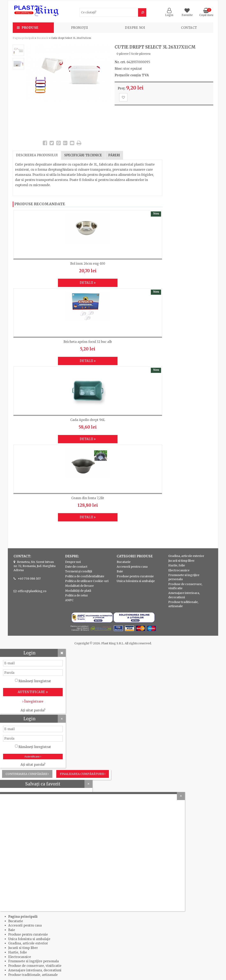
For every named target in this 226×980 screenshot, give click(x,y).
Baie (120, 571)
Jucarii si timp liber (181, 561)
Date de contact (76, 567)
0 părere (123, 54)
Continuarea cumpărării (27, 774)
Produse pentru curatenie (135, 576)
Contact (189, 28)
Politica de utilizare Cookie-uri (87, 581)
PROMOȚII (80, 28)
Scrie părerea (141, 54)
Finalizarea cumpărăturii (83, 774)
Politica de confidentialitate (85, 576)
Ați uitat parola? (33, 710)
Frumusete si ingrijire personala (33, 961)
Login (169, 13)
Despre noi (135, 28)
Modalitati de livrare (79, 586)
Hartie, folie (177, 565)
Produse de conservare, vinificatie (35, 966)
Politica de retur (77, 595)
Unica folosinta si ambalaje (136, 581)
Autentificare (33, 757)
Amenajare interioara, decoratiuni (35, 970)
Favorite (187, 13)
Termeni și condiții (79, 571)
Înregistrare (33, 701)
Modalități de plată (78, 591)
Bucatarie (43, 38)
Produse (30, 28)
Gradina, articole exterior (186, 556)
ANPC (69, 600)
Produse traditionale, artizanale (33, 975)
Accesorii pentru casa (132, 567)
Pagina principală (23, 38)
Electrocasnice (179, 570)
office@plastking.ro (32, 591)
